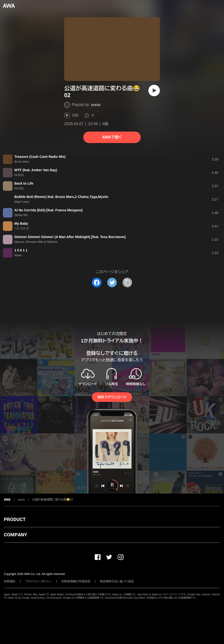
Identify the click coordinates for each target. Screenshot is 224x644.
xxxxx (96, 105)
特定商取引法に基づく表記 (117, 581)
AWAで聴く (112, 137)
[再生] (154, 90)
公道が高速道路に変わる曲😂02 (53, 500)
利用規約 (10, 581)
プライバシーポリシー (38, 581)
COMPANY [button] (15, 535)
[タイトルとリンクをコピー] (127, 282)
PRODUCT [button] (15, 519)
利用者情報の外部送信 (76, 581)
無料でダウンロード (112, 397)
